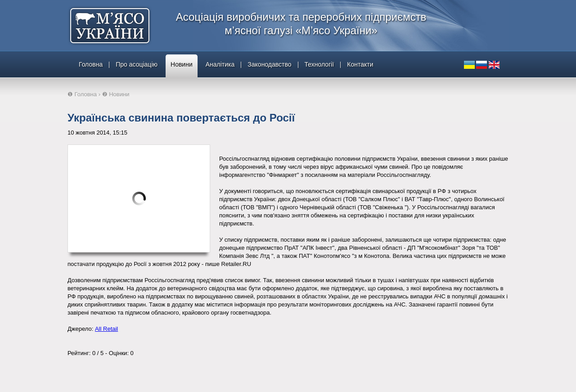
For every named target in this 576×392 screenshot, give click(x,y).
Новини (182, 64)
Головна (91, 64)
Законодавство (269, 64)
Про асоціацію (137, 64)
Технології (319, 64)
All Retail (106, 329)
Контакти (360, 64)
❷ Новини (116, 94)
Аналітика (220, 64)
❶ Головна (82, 94)
